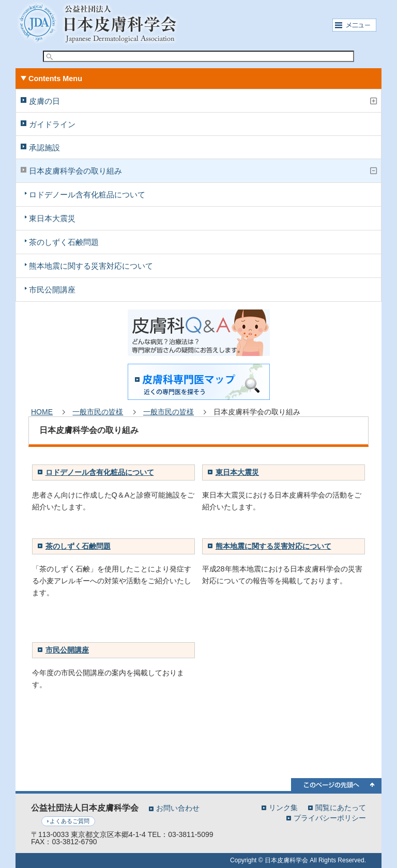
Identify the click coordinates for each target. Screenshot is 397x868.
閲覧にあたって (341, 807)
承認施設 (44, 148)
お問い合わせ (178, 808)
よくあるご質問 (70, 821)
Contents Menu (55, 79)
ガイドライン (52, 124)
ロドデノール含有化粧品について (87, 195)
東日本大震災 (52, 218)
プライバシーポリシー (330, 818)
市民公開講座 (52, 290)
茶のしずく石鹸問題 (64, 242)
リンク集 (283, 807)
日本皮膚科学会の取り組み (75, 171)
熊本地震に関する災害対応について (91, 266)
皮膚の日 (44, 101)
